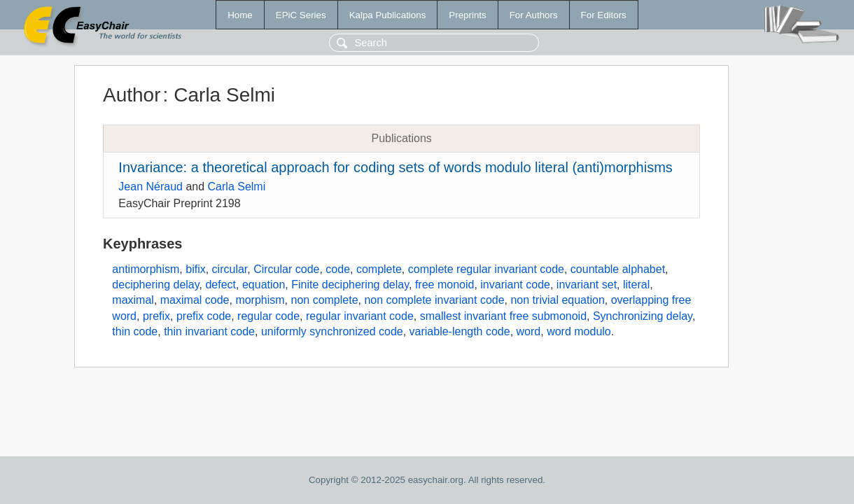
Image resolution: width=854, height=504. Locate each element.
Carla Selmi (237, 187)
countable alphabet (618, 269)
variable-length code (460, 331)
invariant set (587, 285)
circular (230, 269)
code (338, 269)
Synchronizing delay (643, 316)
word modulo (579, 331)
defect (220, 285)
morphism (260, 300)
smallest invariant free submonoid (503, 316)
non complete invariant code (434, 300)
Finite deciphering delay (350, 285)
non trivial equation (557, 300)
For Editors (604, 15)
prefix (156, 316)
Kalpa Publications (388, 15)
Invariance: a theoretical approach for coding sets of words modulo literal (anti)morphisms (395, 167)
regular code (268, 316)
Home (240, 15)
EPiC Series (301, 15)
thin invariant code (209, 331)
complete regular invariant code (486, 269)
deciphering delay (155, 285)
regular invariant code (360, 316)
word (529, 331)
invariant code (515, 285)
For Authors (534, 15)
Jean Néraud (150, 187)
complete (379, 269)
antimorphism (146, 269)
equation (264, 285)
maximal (133, 300)
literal (636, 285)
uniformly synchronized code (332, 331)
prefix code (204, 316)
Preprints (467, 15)
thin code (135, 331)
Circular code (286, 269)
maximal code (195, 300)
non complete (325, 300)
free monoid (445, 285)
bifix (195, 269)
